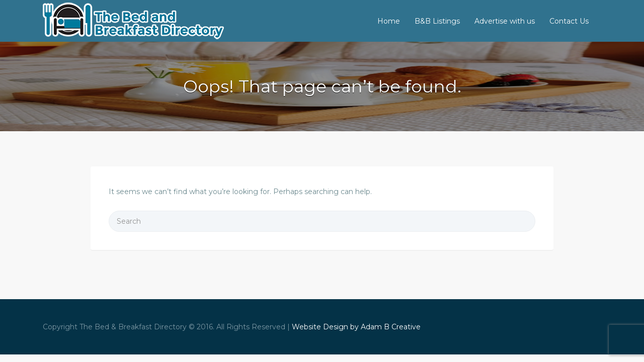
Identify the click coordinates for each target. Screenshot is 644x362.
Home (389, 21)
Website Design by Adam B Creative (356, 327)
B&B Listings (437, 21)
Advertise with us (505, 21)
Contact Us (569, 21)
